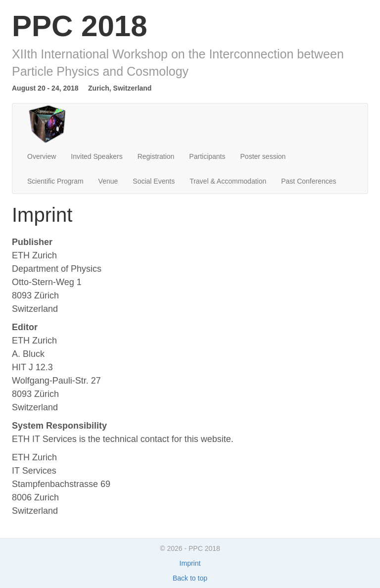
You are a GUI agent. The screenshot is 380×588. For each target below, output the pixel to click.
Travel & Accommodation (228, 181)
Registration (156, 156)
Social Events (154, 181)
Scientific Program (55, 181)
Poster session (263, 156)
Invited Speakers (96, 156)
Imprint (190, 563)
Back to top (190, 578)
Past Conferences (309, 181)
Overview (42, 156)
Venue (108, 181)
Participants (207, 156)
